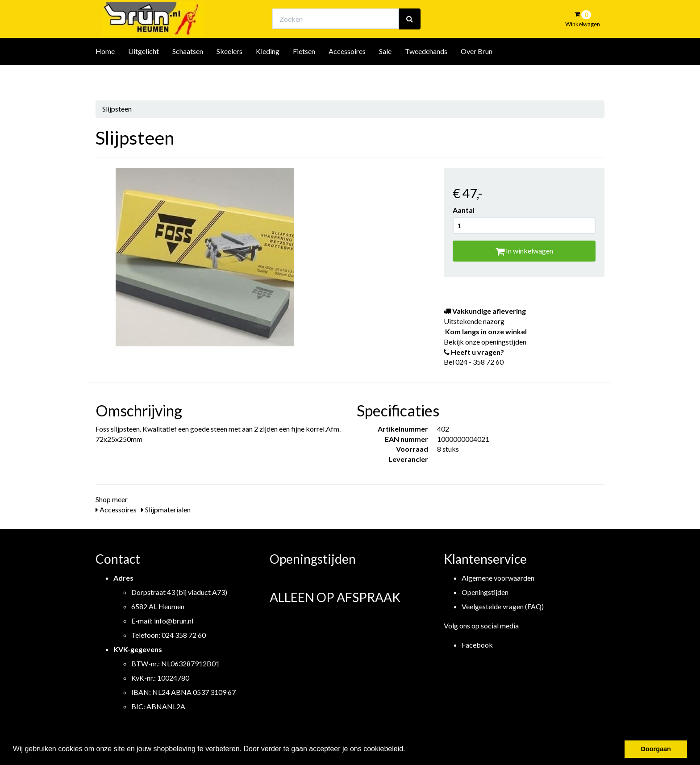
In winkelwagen (524, 251)
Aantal (464, 210)
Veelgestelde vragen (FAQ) (503, 606)
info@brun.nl (174, 621)
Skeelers (229, 75)
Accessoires (347, 75)
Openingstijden (485, 592)
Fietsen (304, 75)
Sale (385, 75)
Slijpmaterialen (166, 509)
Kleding (268, 75)
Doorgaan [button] (656, 749)
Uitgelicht (144, 75)
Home (105, 75)
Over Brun (477, 75)
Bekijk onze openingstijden (358, 16)
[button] (408, 750)
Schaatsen (188, 75)
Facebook (477, 645)
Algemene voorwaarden (498, 578)
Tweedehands (426, 75)
